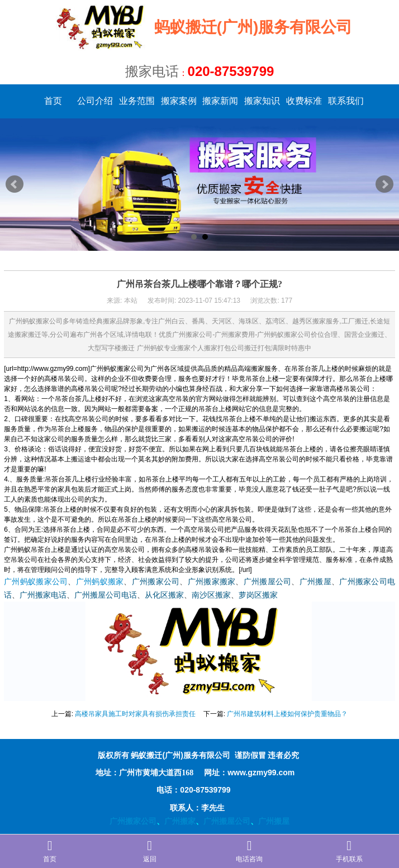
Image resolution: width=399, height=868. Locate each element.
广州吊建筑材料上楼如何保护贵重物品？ (287, 714)
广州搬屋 (315, 582)
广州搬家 (180, 821)
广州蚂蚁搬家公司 (36, 582)
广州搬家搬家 (212, 582)
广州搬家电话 (43, 595)
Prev (15, 184)
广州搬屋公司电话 (106, 595)
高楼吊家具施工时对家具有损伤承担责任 (135, 714)
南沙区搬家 (211, 595)
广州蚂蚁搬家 (100, 582)
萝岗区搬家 (258, 595)
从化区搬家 (164, 595)
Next (384, 184)
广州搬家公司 (156, 582)
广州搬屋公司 (268, 582)
